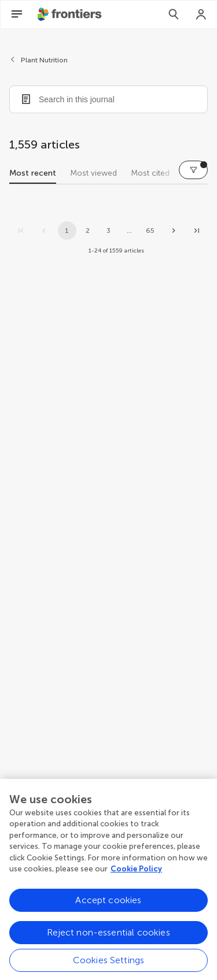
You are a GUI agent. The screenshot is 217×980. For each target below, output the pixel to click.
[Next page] (174, 231)
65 (150, 231)
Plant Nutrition (44, 60)
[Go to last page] (197, 231)
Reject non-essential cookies (108, 936)
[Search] (174, 14)
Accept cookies (108, 904)
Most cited (150, 173)
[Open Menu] (17, 14)
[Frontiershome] (71, 14)
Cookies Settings (109, 964)
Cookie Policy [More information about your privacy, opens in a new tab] (136, 873)
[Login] (201, 14)
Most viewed (93, 173)
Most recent (33, 173)
